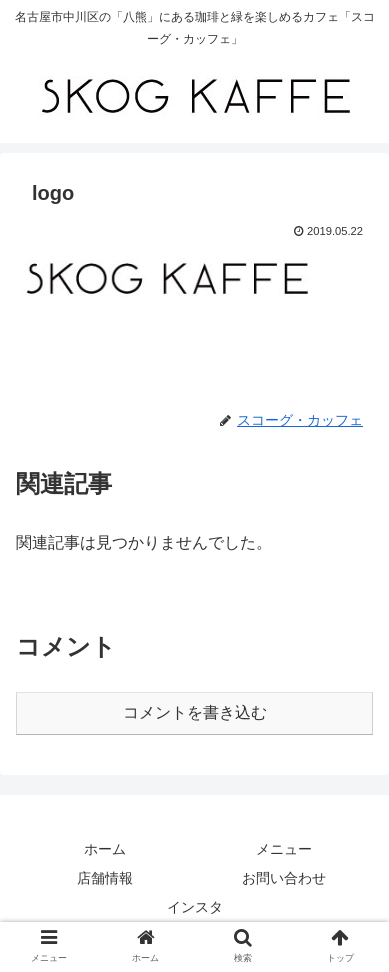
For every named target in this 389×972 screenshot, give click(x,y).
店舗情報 (105, 878)
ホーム (105, 849)
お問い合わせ (284, 878)
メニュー (284, 849)
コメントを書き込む (195, 712)
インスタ (195, 907)
